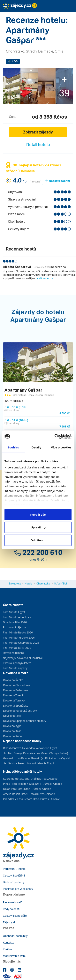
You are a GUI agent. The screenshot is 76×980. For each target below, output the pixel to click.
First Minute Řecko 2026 (18, 632)
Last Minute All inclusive (18, 617)
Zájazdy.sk (9, 922)
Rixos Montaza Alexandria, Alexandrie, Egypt (30, 748)
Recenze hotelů (13, 902)
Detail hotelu (38, 145)
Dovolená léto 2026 (15, 622)
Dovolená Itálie (12, 731)
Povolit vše (38, 514)
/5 (15, 61)
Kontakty (8, 942)
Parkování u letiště (14, 869)
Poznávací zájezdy (14, 627)
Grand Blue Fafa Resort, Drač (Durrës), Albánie (31, 799)
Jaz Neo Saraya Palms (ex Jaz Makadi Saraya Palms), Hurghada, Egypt (38, 753)
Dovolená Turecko (14, 695)
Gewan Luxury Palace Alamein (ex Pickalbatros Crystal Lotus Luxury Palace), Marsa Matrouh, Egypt (38, 758)
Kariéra (7, 949)
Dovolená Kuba (12, 736)
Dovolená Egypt (13, 716)
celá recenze (45, 278)
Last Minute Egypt (14, 612)
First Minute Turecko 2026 (19, 637)
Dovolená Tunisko (14, 700)
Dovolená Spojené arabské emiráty (25, 721)
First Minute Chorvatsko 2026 (21, 643)
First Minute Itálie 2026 (17, 648)
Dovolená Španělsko (16, 706)
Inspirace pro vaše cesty (18, 889)
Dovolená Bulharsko (15, 690)
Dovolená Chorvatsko (16, 685)
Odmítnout (38, 540)
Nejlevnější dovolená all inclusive (23, 658)
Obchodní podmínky (15, 936)
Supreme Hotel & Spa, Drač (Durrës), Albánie (30, 779)
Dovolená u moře (13, 653)
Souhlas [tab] (13, 447)
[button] (20, 15)
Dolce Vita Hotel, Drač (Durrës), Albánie (27, 789)
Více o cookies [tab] (61, 447)
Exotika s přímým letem (17, 663)
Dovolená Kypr (12, 726)
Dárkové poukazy (14, 882)
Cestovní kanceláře (15, 916)
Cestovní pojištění (14, 875)
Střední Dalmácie (64, 583)
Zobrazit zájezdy (38, 132)
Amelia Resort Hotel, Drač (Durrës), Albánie (29, 794)
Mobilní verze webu (15, 956)
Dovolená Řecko (13, 680)
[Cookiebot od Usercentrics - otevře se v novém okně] (55, 436)
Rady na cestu (12, 909)
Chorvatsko (43, 583)
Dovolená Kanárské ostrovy (20, 711)
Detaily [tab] (36, 447)
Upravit (38, 527)
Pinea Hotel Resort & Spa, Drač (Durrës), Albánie (33, 784)
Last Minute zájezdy (15, 668)
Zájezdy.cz (15, 583)
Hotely (29, 583)
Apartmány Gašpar (23, 390)
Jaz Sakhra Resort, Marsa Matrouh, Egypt (29, 763)
